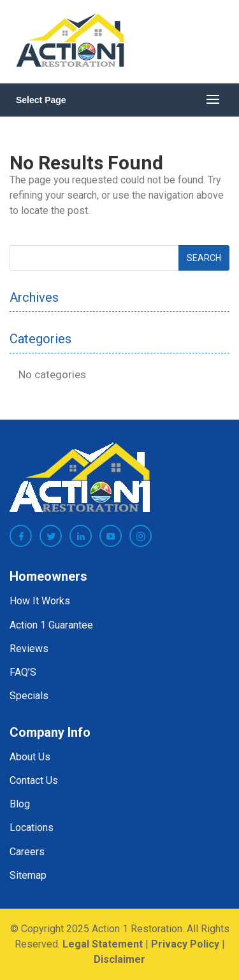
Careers (27, 852)
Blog (20, 804)
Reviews (29, 649)
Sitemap (28, 875)
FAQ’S (23, 672)
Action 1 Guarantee (51, 625)
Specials (29, 696)
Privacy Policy (185, 944)
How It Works (40, 601)
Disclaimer (119, 959)
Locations (32, 827)
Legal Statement (103, 944)
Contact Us (34, 780)
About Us (30, 757)
